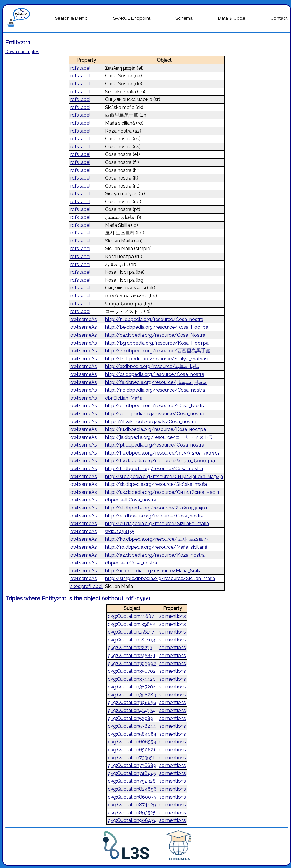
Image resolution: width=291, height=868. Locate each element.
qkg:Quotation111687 (131, 616)
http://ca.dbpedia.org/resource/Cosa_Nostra (155, 335)
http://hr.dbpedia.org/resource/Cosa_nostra (154, 469)
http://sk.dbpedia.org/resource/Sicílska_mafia (156, 484)
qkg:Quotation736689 (132, 765)
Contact (279, 18)
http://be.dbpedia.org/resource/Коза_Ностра (157, 327)
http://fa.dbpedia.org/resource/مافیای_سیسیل (156, 382)
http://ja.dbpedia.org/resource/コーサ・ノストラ (159, 437)
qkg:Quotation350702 (132, 671)
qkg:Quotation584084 (132, 734)
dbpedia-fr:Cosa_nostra (131, 563)
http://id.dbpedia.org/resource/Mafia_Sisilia (153, 571)
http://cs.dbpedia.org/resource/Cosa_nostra (155, 374)
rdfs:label (80, 68)
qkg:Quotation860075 (132, 797)
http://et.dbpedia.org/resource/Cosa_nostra (154, 516)
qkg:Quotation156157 (131, 632)
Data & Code (232, 18)
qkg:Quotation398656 (132, 702)
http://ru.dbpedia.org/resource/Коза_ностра (156, 429)
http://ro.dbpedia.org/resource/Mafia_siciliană (156, 547)
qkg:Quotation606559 (132, 742)
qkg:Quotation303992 (132, 663)
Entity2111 (18, 42)
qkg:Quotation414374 (131, 710)
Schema (184, 18)
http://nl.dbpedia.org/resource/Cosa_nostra (154, 319)
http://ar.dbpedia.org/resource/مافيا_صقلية (152, 366)
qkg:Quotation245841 (132, 656)
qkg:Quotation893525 (132, 813)
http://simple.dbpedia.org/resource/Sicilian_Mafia (160, 578)
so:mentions (173, 616)
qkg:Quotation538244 (132, 726)
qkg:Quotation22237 (130, 648)
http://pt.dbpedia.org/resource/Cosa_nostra (155, 445)
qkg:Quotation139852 (131, 624)
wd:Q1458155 (120, 531)
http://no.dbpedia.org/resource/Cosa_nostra (155, 390)
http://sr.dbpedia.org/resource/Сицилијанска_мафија (164, 477)
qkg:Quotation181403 (131, 640)
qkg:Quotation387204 (132, 687)
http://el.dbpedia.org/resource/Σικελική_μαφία (156, 508)
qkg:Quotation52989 (131, 718)
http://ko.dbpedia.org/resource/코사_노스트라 (157, 539)
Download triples (22, 52)
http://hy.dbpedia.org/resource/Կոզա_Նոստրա (160, 461)
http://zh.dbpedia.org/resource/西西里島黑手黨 (158, 351)
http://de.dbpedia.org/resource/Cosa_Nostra (155, 406)
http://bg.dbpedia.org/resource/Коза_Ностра (157, 343)
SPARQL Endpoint (132, 18)
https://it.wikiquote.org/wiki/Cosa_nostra (151, 422)
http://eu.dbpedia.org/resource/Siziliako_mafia (157, 523)
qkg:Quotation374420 (132, 679)
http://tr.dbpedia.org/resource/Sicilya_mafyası (157, 359)
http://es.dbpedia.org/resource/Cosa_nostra (155, 414)
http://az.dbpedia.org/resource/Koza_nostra (155, 555)
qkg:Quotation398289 (132, 695)
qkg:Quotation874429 (132, 805)
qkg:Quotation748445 (132, 773)
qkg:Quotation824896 (132, 789)
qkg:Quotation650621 (132, 750)
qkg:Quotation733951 (131, 758)
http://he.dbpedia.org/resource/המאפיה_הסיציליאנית (163, 453)
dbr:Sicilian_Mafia (124, 398)
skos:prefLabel (86, 586)
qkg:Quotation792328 (132, 781)
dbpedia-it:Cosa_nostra (131, 500)
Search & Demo (71, 18)
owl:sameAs (84, 319)
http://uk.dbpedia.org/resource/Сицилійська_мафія (162, 492)
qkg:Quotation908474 (132, 820)
